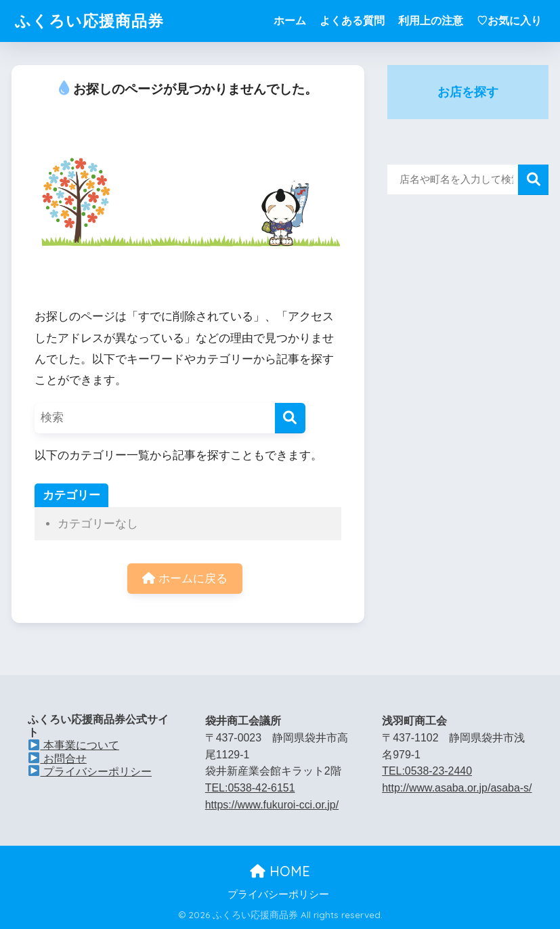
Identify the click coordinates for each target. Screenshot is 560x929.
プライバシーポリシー (90, 772)
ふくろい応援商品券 (89, 21)
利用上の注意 (431, 21)
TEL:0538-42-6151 (250, 788)
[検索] (290, 418)
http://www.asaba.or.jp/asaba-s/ (457, 788)
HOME (280, 871)
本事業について (73, 745)
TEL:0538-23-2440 (427, 771)
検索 (533, 180)
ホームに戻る (185, 579)
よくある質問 (352, 21)
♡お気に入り (509, 21)
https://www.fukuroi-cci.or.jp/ (272, 805)
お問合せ (57, 759)
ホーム (290, 21)
